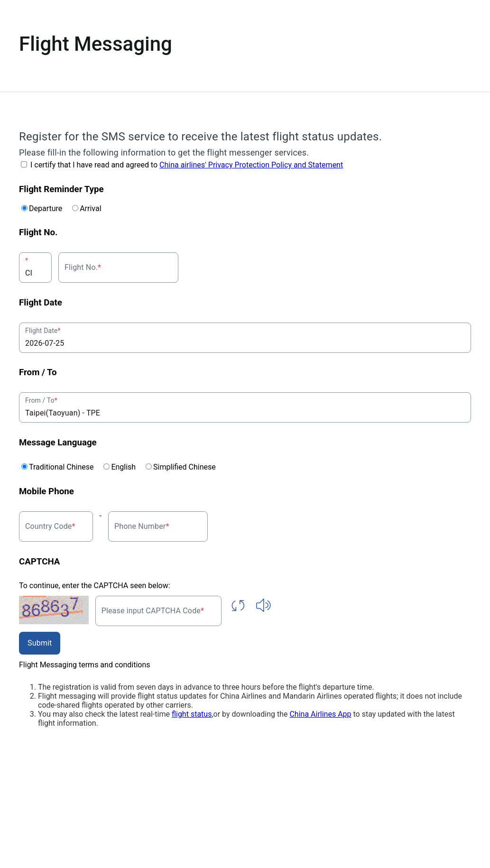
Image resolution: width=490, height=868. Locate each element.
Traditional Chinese (65, 467)
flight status (192, 714)
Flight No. (38, 232)
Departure (49, 208)
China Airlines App (320, 714)
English (127, 467)
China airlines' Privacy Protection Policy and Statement (251, 165)
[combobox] (35, 268)
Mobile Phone (46, 491)
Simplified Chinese (185, 467)
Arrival (90, 208)
